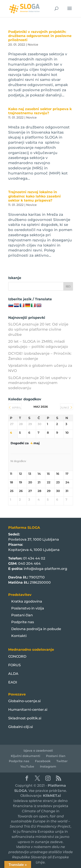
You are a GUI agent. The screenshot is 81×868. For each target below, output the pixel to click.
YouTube (27, 766)
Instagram (48, 766)
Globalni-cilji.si (21, 727)
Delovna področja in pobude (36, 629)
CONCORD (17, 656)
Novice (33, 45)
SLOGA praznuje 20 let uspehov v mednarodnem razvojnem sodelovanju (40, 383)
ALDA (13, 674)
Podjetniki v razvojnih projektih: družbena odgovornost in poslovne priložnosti (40, 36)
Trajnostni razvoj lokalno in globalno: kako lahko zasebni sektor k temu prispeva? (34, 196)
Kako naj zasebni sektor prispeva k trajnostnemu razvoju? (40, 111)
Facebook (43, 761)
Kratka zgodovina (27, 601)
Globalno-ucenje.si (24, 701)
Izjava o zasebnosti (38, 751)
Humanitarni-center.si (28, 710)
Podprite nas (23, 622)
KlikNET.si (52, 796)
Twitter (62, 761)
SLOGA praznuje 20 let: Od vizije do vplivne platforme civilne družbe (38, 329)
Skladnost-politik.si (25, 718)
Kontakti (19, 636)
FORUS (14, 665)
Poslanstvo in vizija (28, 608)
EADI (13, 682)
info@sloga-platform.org (45, 569)
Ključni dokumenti (25, 756)
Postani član (22, 615)
